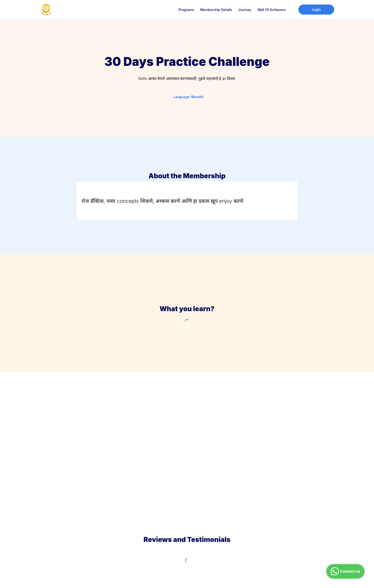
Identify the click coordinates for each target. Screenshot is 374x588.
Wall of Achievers (272, 10)
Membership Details (216, 10)
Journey (245, 10)
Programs (186, 10)
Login (316, 9)
